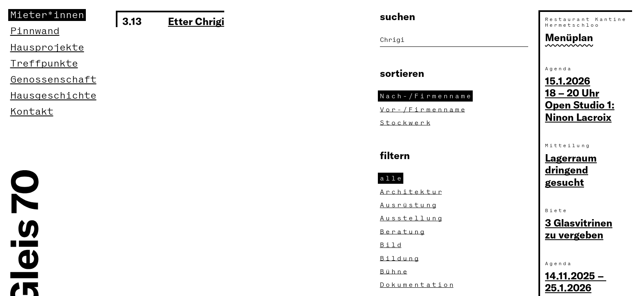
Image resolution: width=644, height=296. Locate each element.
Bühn (394, 272)
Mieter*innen (47, 15)
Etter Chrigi (196, 21)
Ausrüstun (409, 205)
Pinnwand (35, 31)
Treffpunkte (44, 64)
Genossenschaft (53, 80)
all (392, 178)
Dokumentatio (418, 285)
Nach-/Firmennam (426, 96)
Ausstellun (412, 218)
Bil (392, 245)
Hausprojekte (47, 47)
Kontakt (32, 112)
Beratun (403, 232)
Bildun (400, 258)
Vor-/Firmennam (423, 110)
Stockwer (406, 123)
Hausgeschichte (53, 96)
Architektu (412, 192)
